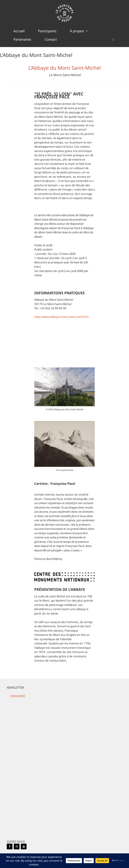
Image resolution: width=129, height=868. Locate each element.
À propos (82, 31)
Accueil (19, 31)
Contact (51, 39)
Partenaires (22, 39)
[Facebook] (10, 846)
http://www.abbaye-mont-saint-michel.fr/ (62, 317)
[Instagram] (17, 846)
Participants (47, 31)
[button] (113, 39)
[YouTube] (24, 846)
